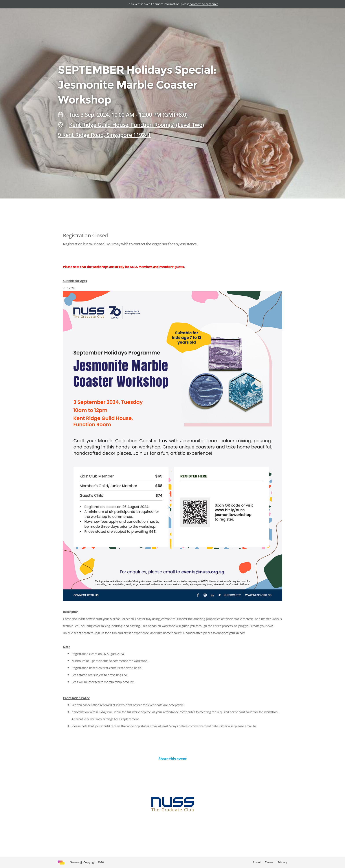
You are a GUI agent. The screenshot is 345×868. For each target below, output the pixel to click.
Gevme (74, 862)
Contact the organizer (172, 839)
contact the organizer (204, 4)
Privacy (282, 862)
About (257, 862)
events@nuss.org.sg (85, 733)
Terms (269, 862)
